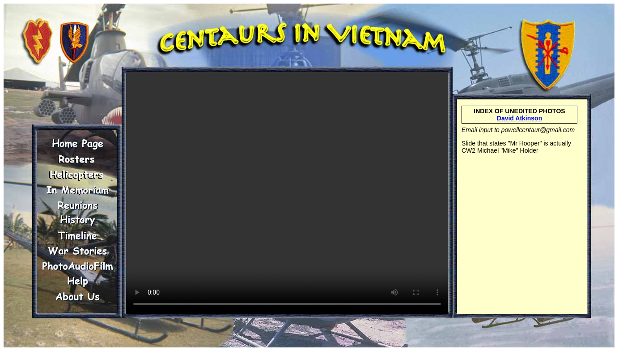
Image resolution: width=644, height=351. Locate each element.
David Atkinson (519, 118)
